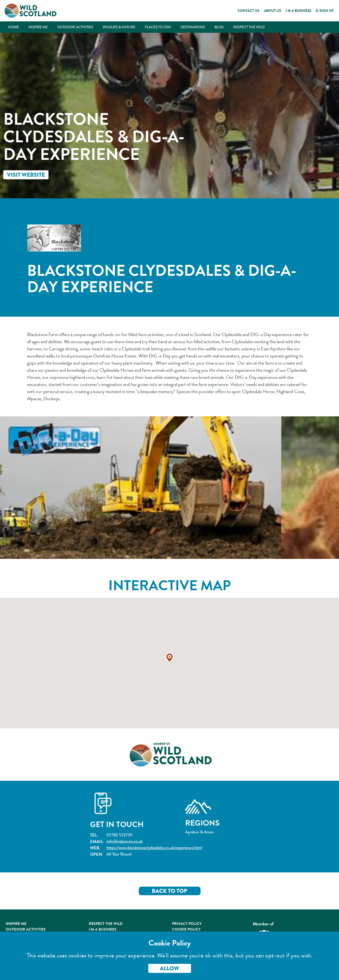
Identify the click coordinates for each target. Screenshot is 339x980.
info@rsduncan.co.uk (124, 841)
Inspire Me (38, 27)
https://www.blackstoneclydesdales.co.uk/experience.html (154, 848)
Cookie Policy (186, 929)
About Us (272, 11)
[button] (169, 658)
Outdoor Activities (75, 27)
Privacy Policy (187, 924)
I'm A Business (103, 929)
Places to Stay (158, 27)
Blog (219, 27)
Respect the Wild (249, 27)
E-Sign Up (325, 11)
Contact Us (248, 11)
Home (14, 27)
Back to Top (169, 891)
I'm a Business (298, 11)
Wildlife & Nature (119, 27)
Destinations (193, 27)
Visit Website (26, 175)
